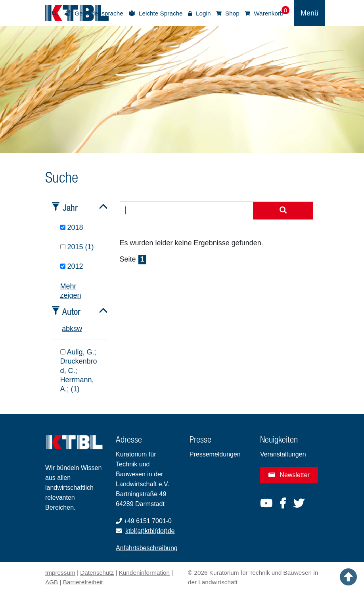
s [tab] (75, 329)
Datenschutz (97, 573)
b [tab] (68, 329)
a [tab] (64, 329)
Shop (229, 13)
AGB (52, 582)
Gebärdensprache (100, 13)
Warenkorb (264, 13)
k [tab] (72, 329)
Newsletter (289, 475)
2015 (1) (77, 247)
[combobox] (187, 210)
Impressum (60, 573)
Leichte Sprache (162, 13)
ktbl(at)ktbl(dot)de (150, 531)
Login (200, 13)
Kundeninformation (144, 573)
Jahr (70, 207)
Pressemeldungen (215, 454)
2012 (72, 266)
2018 (72, 227)
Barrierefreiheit (83, 582)
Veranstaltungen (283, 454)
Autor (71, 311)
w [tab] (80, 329)
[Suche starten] (283, 211)
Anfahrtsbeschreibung (147, 548)
